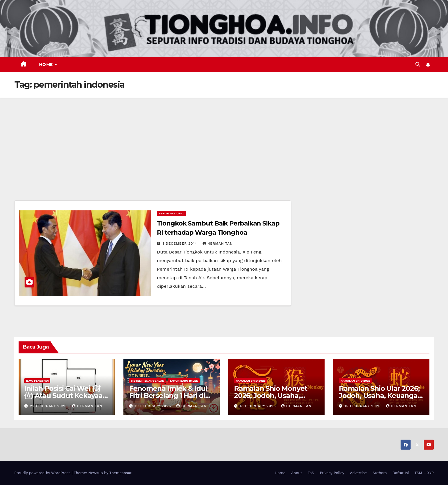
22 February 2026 (49, 406)
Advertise (358, 473)
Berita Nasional (171, 213)
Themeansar (120, 473)
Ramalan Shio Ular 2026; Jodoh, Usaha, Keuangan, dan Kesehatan (381, 396)
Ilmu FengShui (37, 381)
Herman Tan (218, 243)
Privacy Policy (332, 473)
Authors (380, 473)
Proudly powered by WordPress (43, 473)
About (297, 473)
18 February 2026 (259, 406)
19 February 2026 (154, 406)
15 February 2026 (363, 406)
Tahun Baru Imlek (184, 381)
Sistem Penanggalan (148, 381)
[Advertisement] (224, 140)
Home (47, 65)
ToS (311, 473)
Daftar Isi (400, 473)
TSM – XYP (424, 473)
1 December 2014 (180, 243)
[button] (418, 64)
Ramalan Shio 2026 (251, 381)
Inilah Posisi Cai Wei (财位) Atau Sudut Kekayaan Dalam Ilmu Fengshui (66, 396)
